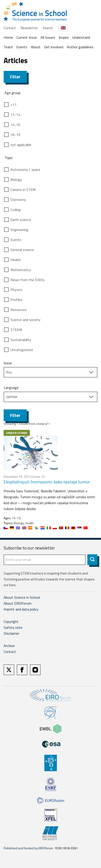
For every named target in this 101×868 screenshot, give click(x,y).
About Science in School (22, 597)
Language (11, 388)
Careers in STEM (23, 190)
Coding (16, 210)
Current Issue (27, 37)
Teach (8, 47)
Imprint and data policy (21, 609)
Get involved (54, 47)
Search (48, 28)
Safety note (13, 627)
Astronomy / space (25, 169)
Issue (8, 363)
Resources (19, 310)
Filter (15, 77)
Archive (9, 646)
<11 (14, 105)
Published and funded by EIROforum (28, 848)
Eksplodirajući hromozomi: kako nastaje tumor (47, 482)
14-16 (15, 125)
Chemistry (18, 200)
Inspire (64, 37)
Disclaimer (11, 633)
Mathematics (21, 270)
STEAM (16, 330)
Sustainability (21, 340)
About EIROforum (18, 603)
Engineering (19, 230)
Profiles (16, 300)
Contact (10, 28)
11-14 (15, 115)
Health (16, 260)
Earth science (21, 220)
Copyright (11, 621)
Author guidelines (80, 47)
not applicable (21, 145)
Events (22, 47)
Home (8, 37)
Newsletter (29, 28)
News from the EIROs (28, 280)
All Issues (48, 37)
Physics (16, 290)
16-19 (15, 135)
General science (22, 250)
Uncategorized (22, 350)
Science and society (25, 320)
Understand (81, 37)
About (36, 47)
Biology (16, 180)
